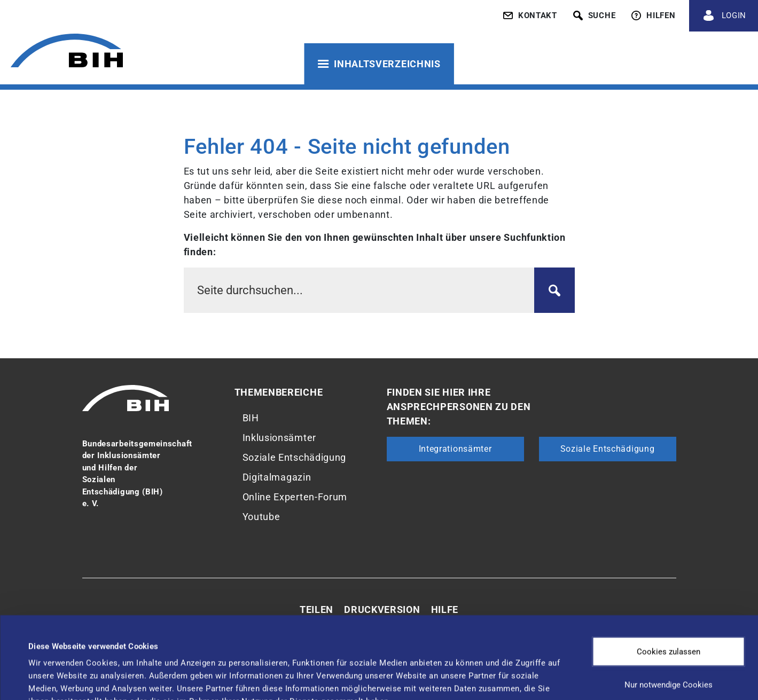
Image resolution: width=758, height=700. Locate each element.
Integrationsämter (455, 449)
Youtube (261, 517)
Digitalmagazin (277, 477)
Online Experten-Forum (295, 497)
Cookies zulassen (669, 578)
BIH (251, 418)
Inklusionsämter (280, 438)
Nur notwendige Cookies (669, 611)
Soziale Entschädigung (295, 457)
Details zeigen (448, 671)
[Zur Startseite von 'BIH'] (67, 52)
